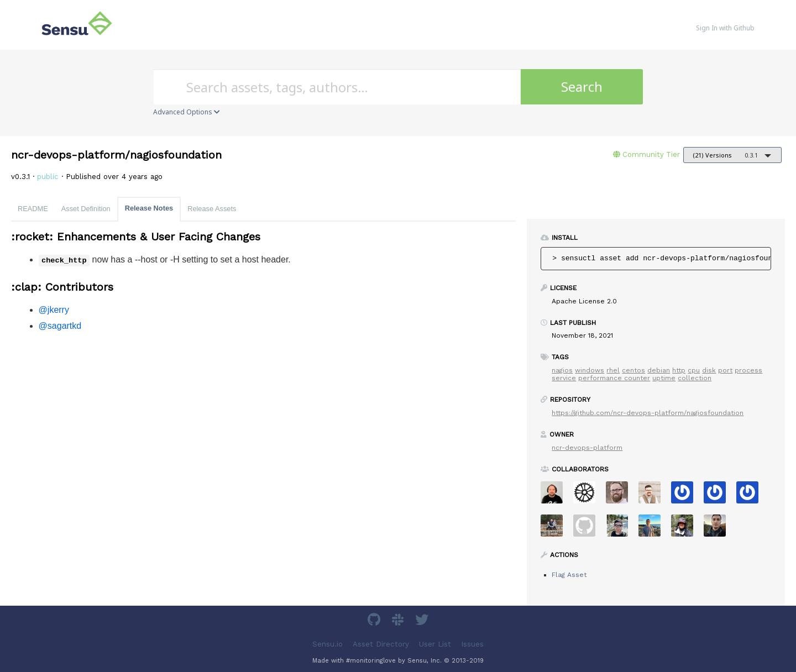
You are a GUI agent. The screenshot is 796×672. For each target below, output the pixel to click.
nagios (562, 370)
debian (659, 370)
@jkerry (54, 310)
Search (582, 86)
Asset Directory (381, 644)
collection (695, 378)
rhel (613, 370)
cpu (694, 370)
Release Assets (212, 209)
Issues (472, 644)
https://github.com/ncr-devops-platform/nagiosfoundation (648, 413)
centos (633, 370)
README (33, 209)
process (748, 370)
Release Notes (149, 208)
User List (435, 644)
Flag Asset (569, 575)
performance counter (614, 378)
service (564, 378)
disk (709, 370)
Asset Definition (86, 209)
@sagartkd (60, 326)
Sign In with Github (725, 28)
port (725, 370)
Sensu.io (328, 644)
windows (590, 370)
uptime (664, 378)
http (679, 370)
